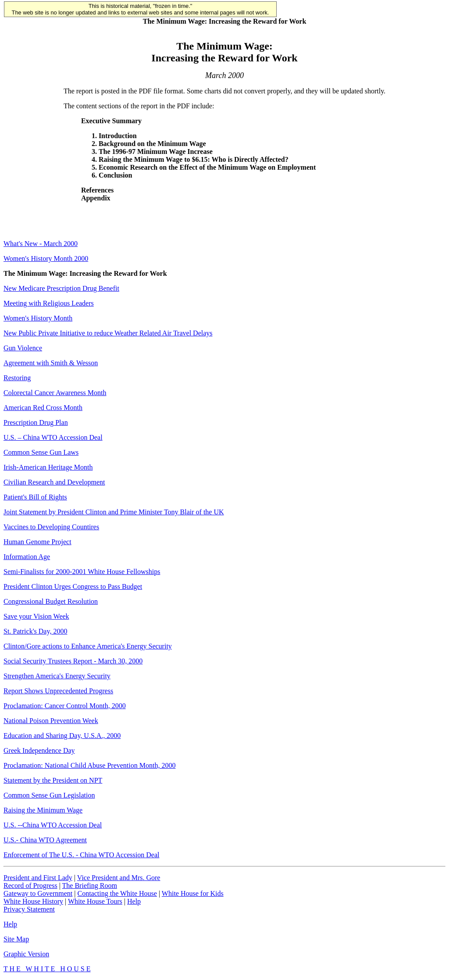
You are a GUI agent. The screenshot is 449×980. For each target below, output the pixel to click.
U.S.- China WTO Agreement (45, 840)
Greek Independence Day (39, 750)
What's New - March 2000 (41, 244)
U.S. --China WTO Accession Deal (53, 825)
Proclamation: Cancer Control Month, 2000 (65, 706)
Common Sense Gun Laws (41, 452)
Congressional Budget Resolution (51, 601)
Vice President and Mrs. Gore (119, 878)
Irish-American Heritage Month (48, 467)
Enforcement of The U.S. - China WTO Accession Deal (81, 855)
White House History (33, 901)
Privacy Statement (29, 909)
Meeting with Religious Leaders (49, 303)
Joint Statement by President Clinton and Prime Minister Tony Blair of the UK (114, 512)
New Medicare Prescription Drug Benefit (61, 288)
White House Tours (95, 901)
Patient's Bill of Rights (35, 497)
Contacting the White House (117, 893)
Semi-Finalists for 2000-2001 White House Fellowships (82, 572)
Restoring (17, 378)
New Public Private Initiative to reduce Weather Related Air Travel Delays (108, 333)
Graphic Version (26, 954)
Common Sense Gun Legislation (49, 795)
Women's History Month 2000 (46, 258)
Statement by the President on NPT (53, 780)
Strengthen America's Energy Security (57, 676)
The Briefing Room (90, 886)
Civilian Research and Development (54, 482)
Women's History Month (38, 318)
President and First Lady (38, 878)
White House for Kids (193, 893)
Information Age (27, 557)
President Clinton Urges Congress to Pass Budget (73, 586)
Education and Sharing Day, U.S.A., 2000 (62, 736)
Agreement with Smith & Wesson (51, 363)
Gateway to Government (38, 893)
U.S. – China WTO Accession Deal (53, 437)
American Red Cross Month (43, 408)
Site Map (16, 939)
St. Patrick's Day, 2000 (35, 631)
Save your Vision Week (36, 616)
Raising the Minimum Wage (43, 810)
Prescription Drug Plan (36, 422)
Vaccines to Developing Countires (51, 527)
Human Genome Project (37, 542)
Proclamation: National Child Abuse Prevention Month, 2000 (89, 765)
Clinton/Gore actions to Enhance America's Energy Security (88, 646)
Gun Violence (23, 348)
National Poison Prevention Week (51, 721)
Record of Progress (30, 886)
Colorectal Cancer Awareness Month (55, 393)
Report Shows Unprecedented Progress (58, 691)
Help (134, 901)
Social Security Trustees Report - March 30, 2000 (73, 661)
